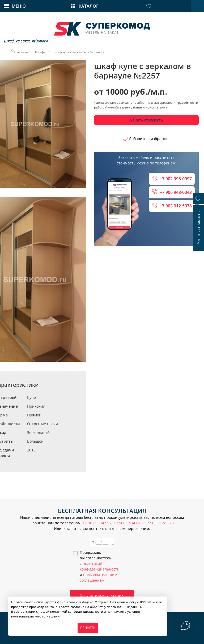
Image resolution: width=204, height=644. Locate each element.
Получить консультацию (102, 595)
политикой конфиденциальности (77, 612)
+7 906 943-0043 (172, 192)
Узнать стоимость (146, 120)
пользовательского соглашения (36, 616)
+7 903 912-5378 (172, 206)
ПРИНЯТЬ (88, 628)
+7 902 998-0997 (172, 179)
